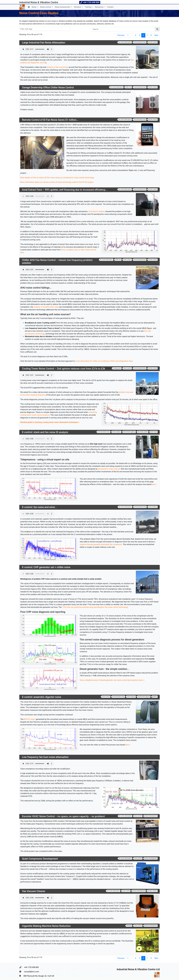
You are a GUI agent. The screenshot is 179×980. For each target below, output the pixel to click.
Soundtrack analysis (97, 211)
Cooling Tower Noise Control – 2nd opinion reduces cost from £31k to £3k (64, 369)
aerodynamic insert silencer (109, 469)
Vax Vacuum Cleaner (34, 891)
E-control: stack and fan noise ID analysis (45, 432)
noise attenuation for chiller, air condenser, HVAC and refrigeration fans (104, 361)
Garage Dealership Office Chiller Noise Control (48, 87)
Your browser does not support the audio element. (37, 49)
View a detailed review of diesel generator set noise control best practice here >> (112, 680)
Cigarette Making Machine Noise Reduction (46, 926)
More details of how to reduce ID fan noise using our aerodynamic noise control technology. (57, 178)
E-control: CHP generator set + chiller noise (46, 567)
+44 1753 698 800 (29, 967)
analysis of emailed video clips (46, 307)
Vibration (78, 7)
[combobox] (45, 29)
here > (154, 484)
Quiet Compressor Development (40, 859)
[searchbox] (32, 29)
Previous (121, 35)
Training (88, 7)
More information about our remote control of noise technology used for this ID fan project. (57, 182)
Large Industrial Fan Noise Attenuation (44, 43)
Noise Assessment (63, 7)
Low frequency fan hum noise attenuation (45, 757)
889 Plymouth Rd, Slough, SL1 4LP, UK (37, 976)
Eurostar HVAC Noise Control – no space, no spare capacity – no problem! (63, 816)
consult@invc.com (29, 972)
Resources (99, 7)
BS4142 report (30, 719)
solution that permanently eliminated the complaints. (101, 544)
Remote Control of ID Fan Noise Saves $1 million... (50, 120)
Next (156, 35)
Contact (110, 7)
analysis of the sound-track (57, 67)
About (34, 7)
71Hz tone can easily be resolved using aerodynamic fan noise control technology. (95, 607)
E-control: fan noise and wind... (39, 507)
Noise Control (46, 7)
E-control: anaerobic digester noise (42, 697)
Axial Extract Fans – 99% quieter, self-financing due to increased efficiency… (64, 190)
